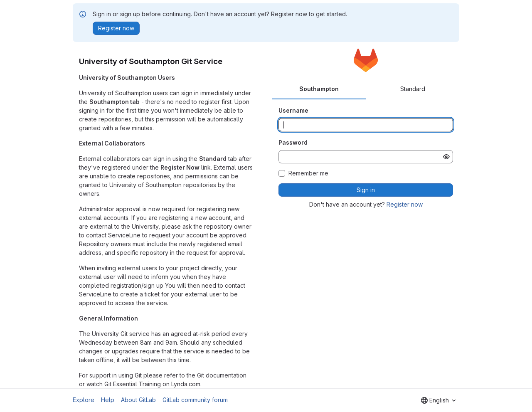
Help (108, 400)
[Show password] (446, 157)
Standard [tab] (413, 89)
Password (293, 142)
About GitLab (138, 400)
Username (293, 110)
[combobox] (438, 400)
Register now (405, 204)
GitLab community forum (195, 400)
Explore (84, 400)
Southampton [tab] (319, 89)
